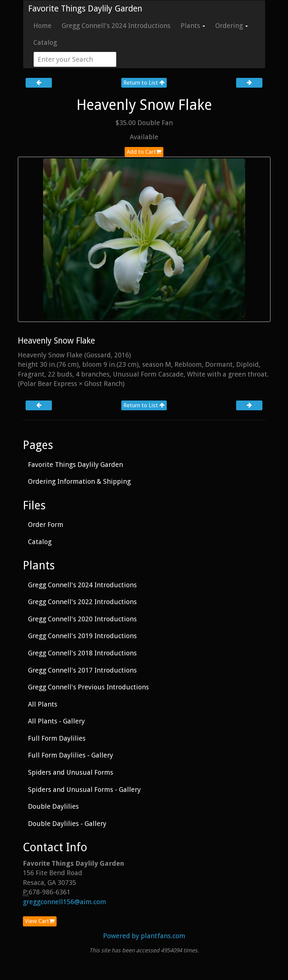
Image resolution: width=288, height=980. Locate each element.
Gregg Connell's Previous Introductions (88, 687)
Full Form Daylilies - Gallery (71, 755)
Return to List (144, 83)
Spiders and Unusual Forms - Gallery (84, 790)
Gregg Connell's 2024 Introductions (116, 26)
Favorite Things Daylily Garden (85, 9)
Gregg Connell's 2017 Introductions (82, 670)
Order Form (46, 525)
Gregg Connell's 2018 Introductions (82, 653)
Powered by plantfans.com (144, 936)
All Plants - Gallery (56, 721)
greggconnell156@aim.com (65, 902)
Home (42, 26)
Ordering (232, 26)
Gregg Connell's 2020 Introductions (82, 619)
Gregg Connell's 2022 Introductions (82, 602)
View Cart (40, 921)
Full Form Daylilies (57, 738)
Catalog (45, 42)
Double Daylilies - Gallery (67, 824)
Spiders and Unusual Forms (71, 772)
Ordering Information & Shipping (79, 481)
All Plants (43, 704)
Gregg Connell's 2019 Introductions (82, 636)
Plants (193, 26)
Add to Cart (144, 152)
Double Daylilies (53, 806)
